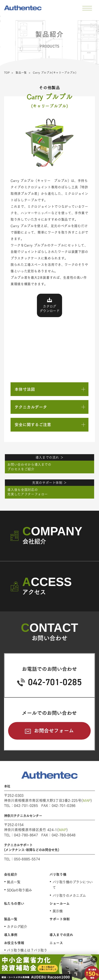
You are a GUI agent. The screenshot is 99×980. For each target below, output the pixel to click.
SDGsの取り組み (19, 890)
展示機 (58, 911)
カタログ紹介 (17, 927)
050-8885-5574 (27, 859)
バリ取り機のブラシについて (73, 885)
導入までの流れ (61, 935)
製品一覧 (21, 73)
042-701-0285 (55, 682)
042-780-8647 (26, 835)
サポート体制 (60, 919)
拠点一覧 (14, 882)
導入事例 (11, 935)
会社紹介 (11, 874)
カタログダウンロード (49, 309)
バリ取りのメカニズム (69, 896)
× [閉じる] (94, 959)
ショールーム (60, 903)
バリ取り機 (58, 874)
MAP (87, 800)
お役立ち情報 (14, 943)
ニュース (56, 943)
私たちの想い (14, 903)
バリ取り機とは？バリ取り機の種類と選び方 (27, 953)
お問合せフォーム (54, 731)
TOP (7, 73)
